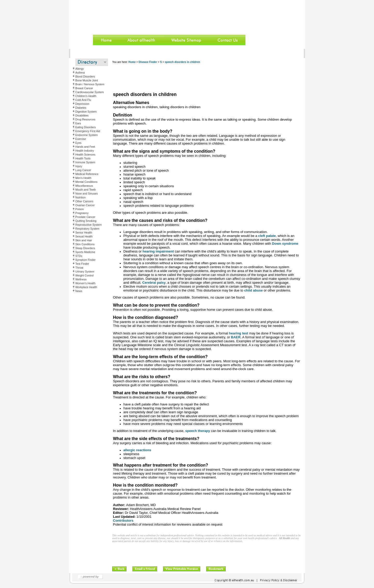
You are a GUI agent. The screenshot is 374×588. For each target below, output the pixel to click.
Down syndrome (285, 244)
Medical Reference (87, 174)
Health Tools (83, 158)
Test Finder (82, 264)
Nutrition (81, 197)
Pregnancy (82, 213)
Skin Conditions (85, 244)
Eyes (78, 143)
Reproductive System (88, 225)
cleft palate (267, 236)
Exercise (81, 139)
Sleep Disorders (85, 248)
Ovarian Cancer (85, 205)
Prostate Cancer (85, 217)
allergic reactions (137, 450)
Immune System (85, 162)
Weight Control (84, 275)
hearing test (239, 333)
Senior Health (84, 232)
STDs (79, 256)
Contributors (123, 521)
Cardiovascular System (90, 92)
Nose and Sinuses (87, 193)
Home (132, 62)
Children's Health (86, 96)
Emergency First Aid (88, 131)
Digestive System (86, 112)
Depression (82, 104)
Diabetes (81, 108)
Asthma (80, 73)
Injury (79, 166)
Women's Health (85, 283)
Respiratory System (87, 229)
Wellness (81, 279)
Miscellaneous (84, 186)
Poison (80, 209)
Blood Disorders (85, 76)
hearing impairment (158, 251)
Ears (78, 123)
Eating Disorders (86, 127)
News (79, 291)
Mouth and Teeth (86, 190)
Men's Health (83, 178)
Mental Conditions (86, 182)
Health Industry (85, 151)
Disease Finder (148, 62)
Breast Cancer (84, 88)
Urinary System (85, 272)
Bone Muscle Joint (87, 80)
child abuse (253, 290)
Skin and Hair (84, 240)
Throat (79, 268)
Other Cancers (84, 201)
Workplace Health (86, 287)
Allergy (80, 69)
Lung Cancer (83, 170)
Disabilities (82, 115)
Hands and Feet (85, 147)
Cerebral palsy (154, 283)
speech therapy (198, 431)
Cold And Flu (83, 100)
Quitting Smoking (86, 221)
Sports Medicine (85, 252)
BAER (236, 337)
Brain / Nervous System (90, 84)
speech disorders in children (182, 62)
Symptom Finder (85, 260)
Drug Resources (85, 119)
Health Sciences (85, 154)
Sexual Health (84, 236)
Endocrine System (86, 135)
